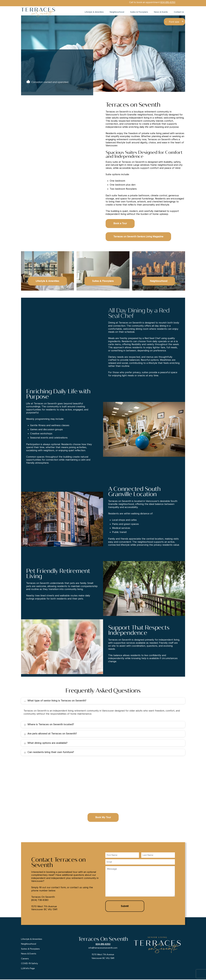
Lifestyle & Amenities (94, 12)
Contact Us (179, 12)
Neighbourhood (117, 12)
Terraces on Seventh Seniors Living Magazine (138, 237)
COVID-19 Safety (29, 964)
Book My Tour (103, 818)
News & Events (161, 12)
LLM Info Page (28, 969)
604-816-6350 (168, 2)
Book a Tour (120, 224)
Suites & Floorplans (139, 12)
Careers (25, 959)
